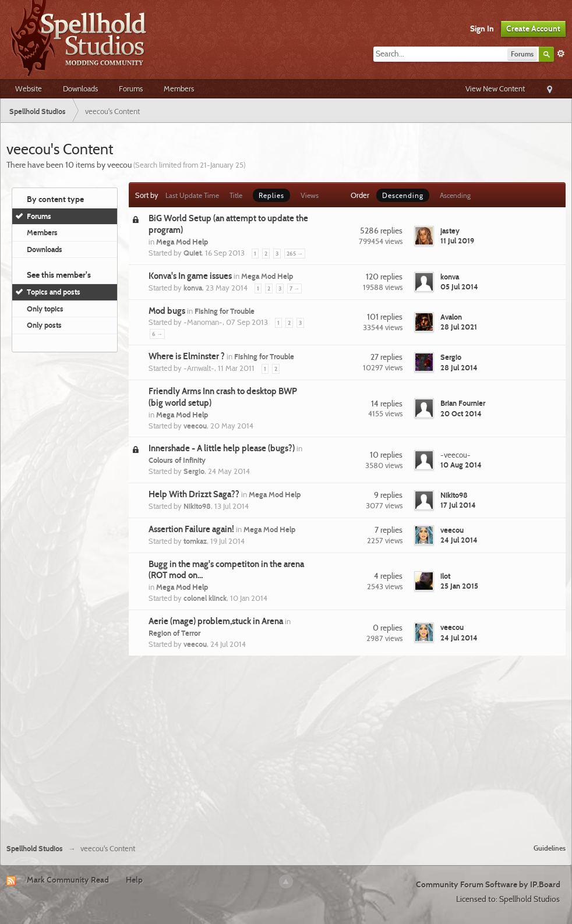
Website (29, 88)
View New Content (495, 88)
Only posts (44, 325)
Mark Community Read (68, 880)
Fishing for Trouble (225, 311)
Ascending (455, 195)
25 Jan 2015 (459, 586)
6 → (157, 334)
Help (134, 880)
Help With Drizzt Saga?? (194, 494)
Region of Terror (174, 633)
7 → (294, 288)
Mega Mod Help (182, 242)
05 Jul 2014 (459, 286)
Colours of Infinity (177, 460)
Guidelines (550, 848)
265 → (295, 254)
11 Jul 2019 (457, 240)
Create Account (533, 29)
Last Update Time (192, 195)
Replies (271, 195)
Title (236, 195)
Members (179, 88)
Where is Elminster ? (187, 356)
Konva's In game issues (190, 276)
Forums (131, 88)
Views (310, 195)
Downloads (80, 88)
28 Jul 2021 (459, 327)
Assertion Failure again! (191, 529)
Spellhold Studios (35, 849)
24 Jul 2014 (459, 540)
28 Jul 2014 (459, 367)
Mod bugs (167, 311)
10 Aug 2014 (461, 465)
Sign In (482, 29)
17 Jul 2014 (458, 505)
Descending (403, 195)
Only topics (45, 309)
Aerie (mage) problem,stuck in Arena (216, 621)
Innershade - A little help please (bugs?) (222, 448)
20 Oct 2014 (461, 413)
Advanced (561, 54)
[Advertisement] (286, 748)
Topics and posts (54, 292)
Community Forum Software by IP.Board (488, 884)
